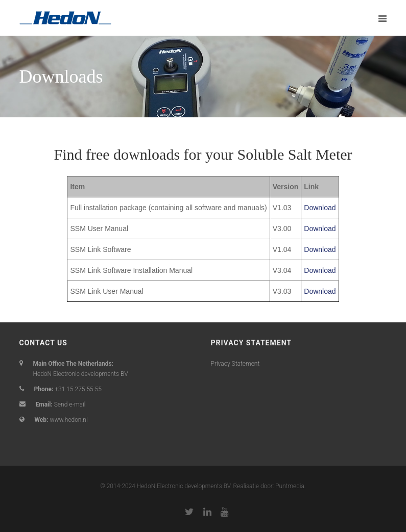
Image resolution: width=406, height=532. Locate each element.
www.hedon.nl (68, 420)
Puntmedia (290, 486)
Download (320, 208)
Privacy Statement (235, 364)
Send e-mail (70, 404)
